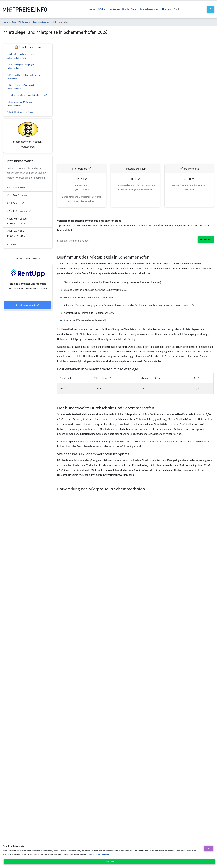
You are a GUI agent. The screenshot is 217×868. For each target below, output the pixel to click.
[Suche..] (190, 9)
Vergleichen (206, 240)
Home (92, 9)
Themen (166, 9)
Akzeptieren (110, 862)
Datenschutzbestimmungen (98, 854)
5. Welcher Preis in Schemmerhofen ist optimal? (27, 95)
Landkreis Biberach (42, 22)
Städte (102, 9)
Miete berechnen (150, 9)
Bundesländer (130, 9)
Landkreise (114, 9)
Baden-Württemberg (21, 22)
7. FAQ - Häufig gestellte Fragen (20, 112)
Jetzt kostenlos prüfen (28, 305)
